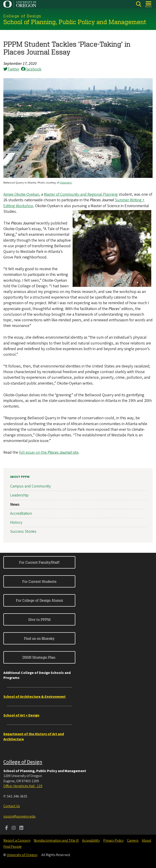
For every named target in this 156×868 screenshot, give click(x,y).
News (15, 504)
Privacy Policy (113, 841)
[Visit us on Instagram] (14, 828)
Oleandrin (66, 183)
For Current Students (39, 581)
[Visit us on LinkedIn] (21, 828)
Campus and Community (30, 486)
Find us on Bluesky (39, 638)
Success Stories (23, 531)
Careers (133, 841)
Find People (12, 847)
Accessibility (91, 841)
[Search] (139, 4)
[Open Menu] (149, 4)
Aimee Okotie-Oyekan (21, 194)
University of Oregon (22, 855)
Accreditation (21, 513)
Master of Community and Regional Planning (81, 194)
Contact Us (12, 806)
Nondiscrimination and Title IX (56, 841)
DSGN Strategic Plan (39, 657)
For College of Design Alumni (39, 600)
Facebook (31, 69)
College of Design (23, 762)
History (16, 522)
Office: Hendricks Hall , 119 (23, 786)
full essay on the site (49, 452)
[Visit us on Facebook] (7, 828)
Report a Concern (17, 841)
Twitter (11, 69)
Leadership (19, 495)
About (147, 841)
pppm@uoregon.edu (19, 816)
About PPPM (20, 477)
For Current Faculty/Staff (39, 562)
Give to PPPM (39, 619)
